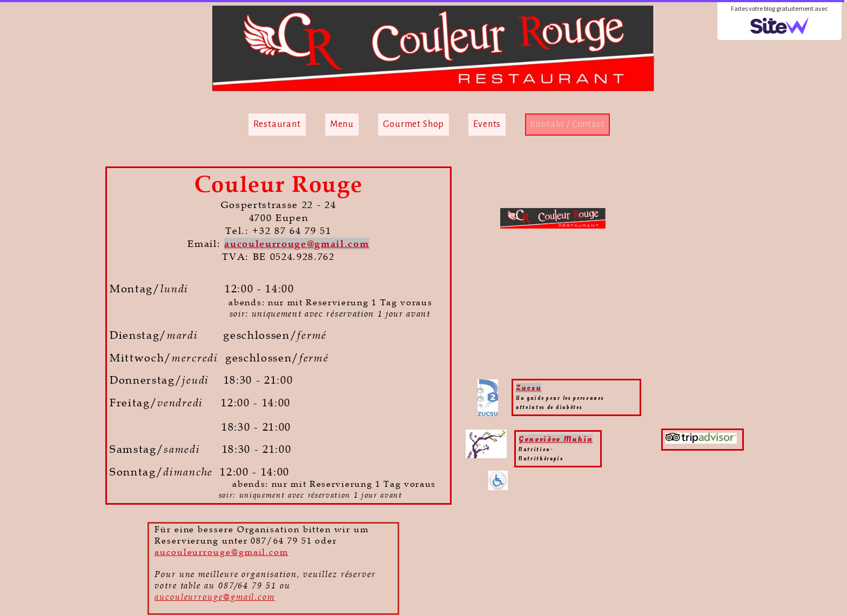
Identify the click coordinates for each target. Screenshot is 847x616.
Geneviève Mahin (556, 439)
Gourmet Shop (414, 124)
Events (487, 124)
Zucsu (529, 388)
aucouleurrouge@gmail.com (297, 244)
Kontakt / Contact (567, 124)
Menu (342, 124)
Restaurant (277, 124)
